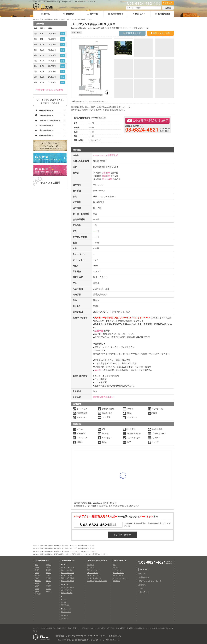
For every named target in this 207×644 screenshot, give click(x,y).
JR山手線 (57, 551)
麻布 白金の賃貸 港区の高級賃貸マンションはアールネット (86, 640)
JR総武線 (57, 548)
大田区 (48, 581)
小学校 (67, 554)
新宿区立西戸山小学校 (103, 397)
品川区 (37, 570)
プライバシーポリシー (76, 636)
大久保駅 (106, 173)
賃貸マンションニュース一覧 (150, 581)
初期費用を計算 (132, 33)
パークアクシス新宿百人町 (76, 19)
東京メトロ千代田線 (67, 578)
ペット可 (116, 567)
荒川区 (48, 586)
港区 (36, 565)
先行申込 (99, 331)
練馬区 (48, 591)
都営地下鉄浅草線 (67, 593)
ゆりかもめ (64, 618)
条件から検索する (120, 560)
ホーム (45, 14)
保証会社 (98, 370)
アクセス (168, 3)
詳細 (63, 34)
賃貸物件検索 (144, 577)
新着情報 (142, 585)
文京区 (48, 575)
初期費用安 (116, 581)
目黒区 (37, 578)
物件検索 (69, 14)
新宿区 (56, 19)
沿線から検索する (46, 545)
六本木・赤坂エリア (93, 575)
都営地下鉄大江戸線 (67, 587)
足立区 (48, 589)
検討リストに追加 (160, 33)
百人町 (63, 19)
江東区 (48, 570)
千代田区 (38, 575)
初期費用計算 (162, 14)
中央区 (48, 565)
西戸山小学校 (76, 554)
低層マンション (118, 575)
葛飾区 (37, 591)
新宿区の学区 (58, 554)
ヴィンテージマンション (121, 578)
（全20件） (50, 90)
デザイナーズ (117, 570)
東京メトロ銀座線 (67, 575)
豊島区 (48, 578)
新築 (114, 565)
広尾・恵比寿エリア (93, 570)
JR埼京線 (64, 602)
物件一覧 (92, 14)
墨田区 (48, 573)
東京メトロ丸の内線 (67, 567)
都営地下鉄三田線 (67, 590)
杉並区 (37, 589)
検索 (168, 8)
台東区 (37, 573)
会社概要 (60, 636)
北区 (48, 583)
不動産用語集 (115, 636)
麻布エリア (90, 565)
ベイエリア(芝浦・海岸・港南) (97, 581)
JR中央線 (57, 545)
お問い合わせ (116, 14)
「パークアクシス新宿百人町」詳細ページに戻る (50, 101)
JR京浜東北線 (65, 605)
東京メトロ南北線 (67, 570)
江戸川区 (38, 594)
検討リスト (139, 14)
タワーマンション (118, 573)
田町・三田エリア (93, 573)
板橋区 (37, 586)
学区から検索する (46, 554)
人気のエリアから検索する (97, 560)
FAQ (90, 636)
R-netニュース (100, 636)
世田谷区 (38, 581)
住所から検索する (46, 19)
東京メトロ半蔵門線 (67, 581)
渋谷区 (48, 567)
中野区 (37, 583)
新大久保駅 (107, 179)
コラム (141, 588)
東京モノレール (66, 612)
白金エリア (90, 567)
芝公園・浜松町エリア (94, 578)
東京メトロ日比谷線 (67, 573)
